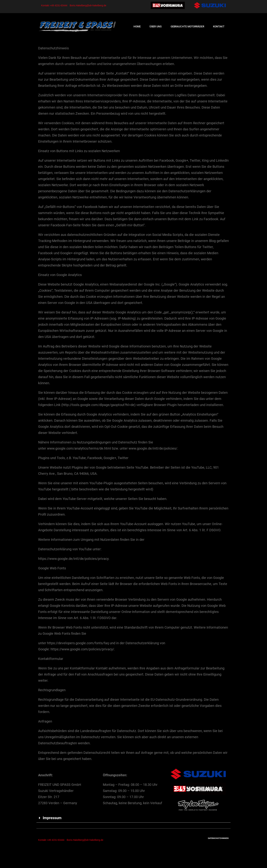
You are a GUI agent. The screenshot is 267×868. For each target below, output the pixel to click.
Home (137, 27)
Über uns (156, 27)
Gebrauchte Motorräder (187, 27)
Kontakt (219, 27)
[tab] (133, 818)
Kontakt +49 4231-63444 (54, 5)
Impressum (52, 818)
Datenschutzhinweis (218, 838)
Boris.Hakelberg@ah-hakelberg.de (88, 5)
